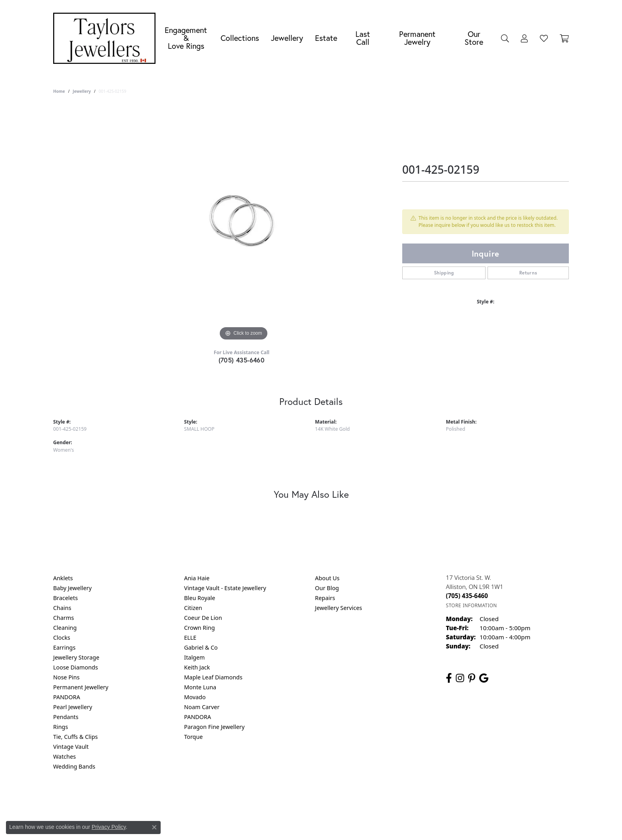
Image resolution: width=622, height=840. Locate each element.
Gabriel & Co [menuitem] (201, 647)
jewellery (82, 91)
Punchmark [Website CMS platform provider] (325, 824)
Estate (326, 38)
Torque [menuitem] (193, 737)
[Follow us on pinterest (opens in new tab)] (472, 678)
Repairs (325, 598)
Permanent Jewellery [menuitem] (81, 687)
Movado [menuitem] (195, 697)
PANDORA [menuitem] (67, 697)
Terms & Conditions (319, 799)
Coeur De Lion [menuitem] (203, 618)
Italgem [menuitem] (194, 657)
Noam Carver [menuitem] (202, 707)
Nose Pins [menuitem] (66, 677)
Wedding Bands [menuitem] (74, 766)
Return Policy (232, 799)
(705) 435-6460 (242, 360)
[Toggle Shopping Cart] (564, 38)
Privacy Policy (272, 799)
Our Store (474, 38)
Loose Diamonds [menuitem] (76, 667)
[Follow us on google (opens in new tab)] (484, 678)
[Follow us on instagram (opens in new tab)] (460, 678)
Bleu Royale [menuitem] (200, 598)
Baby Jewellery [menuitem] (72, 588)
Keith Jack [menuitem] (197, 667)
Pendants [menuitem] (66, 717)
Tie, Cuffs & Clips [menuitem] (76, 737)
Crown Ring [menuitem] (200, 628)
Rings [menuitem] (60, 727)
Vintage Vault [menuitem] (71, 747)
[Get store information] (471, 605)
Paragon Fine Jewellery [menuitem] (214, 727)
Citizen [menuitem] (193, 608)
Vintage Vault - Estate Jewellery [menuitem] (225, 588)
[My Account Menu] (524, 38)
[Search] (505, 38)
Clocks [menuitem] (62, 638)
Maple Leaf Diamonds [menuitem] (213, 677)
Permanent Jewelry (417, 38)
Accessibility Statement (378, 799)
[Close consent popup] (154, 827)
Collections (240, 38)
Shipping (444, 273)
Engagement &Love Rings (186, 38)
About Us (327, 578)
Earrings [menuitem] (64, 647)
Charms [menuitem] (63, 618)
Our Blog (327, 588)
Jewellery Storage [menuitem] (76, 657)
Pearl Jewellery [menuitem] (73, 707)
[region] (244, 224)
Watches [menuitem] (64, 757)
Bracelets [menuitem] (65, 598)
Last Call (363, 38)
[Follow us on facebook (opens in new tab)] (449, 678)
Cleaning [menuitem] (65, 628)
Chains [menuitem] (62, 608)
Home (59, 91)
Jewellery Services (339, 608)
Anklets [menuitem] (63, 578)
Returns (528, 273)
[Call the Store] (467, 596)
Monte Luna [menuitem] (200, 687)
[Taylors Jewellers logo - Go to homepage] (106, 38)
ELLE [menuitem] (190, 638)
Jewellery (287, 38)
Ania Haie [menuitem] (197, 578)
